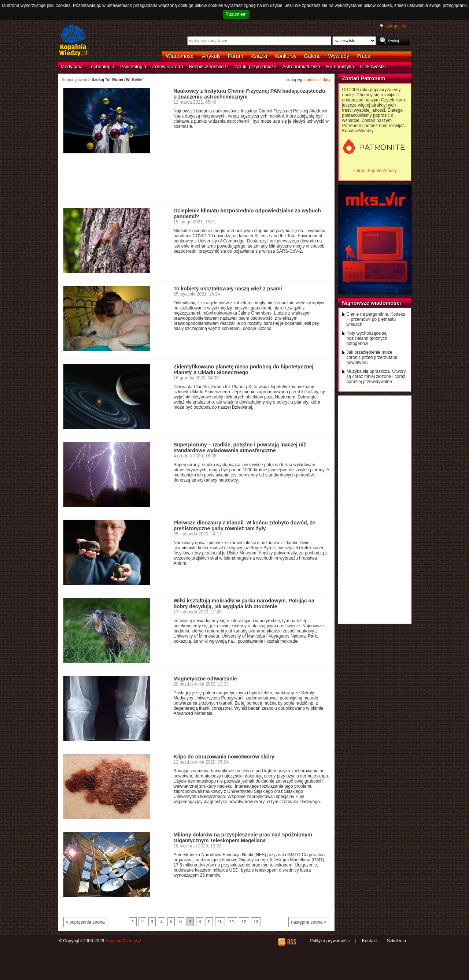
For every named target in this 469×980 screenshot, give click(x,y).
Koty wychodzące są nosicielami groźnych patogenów (367, 338)
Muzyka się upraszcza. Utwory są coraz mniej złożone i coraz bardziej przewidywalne (376, 376)
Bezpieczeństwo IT (209, 66)
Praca (363, 56)
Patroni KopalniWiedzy (375, 171)
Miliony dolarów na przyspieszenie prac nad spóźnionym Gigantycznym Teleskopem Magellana (243, 838)
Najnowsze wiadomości (372, 303)
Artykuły (211, 56)
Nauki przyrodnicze (256, 66)
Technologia (101, 66)
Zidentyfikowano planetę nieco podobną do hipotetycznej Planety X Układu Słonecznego (244, 370)
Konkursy (285, 56)
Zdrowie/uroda (167, 66)
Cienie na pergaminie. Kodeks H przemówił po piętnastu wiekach (376, 319)
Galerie (312, 56)
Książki (259, 56)
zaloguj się (396, 26)
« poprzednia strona (85, 922)
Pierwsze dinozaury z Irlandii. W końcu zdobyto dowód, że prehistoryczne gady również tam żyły (245, 526)
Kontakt (370, 941)
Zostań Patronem (364, 78)
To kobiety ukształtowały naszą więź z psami (228, 289)
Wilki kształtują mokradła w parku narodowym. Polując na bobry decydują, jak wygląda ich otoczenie (244, 604)
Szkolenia (396, 941)
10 (220, 922)
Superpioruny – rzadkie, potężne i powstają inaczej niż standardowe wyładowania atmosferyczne (240, 448)
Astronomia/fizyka (301, 66)
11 (232, 922)
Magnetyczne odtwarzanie (205, 679)
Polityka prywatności (330, 941)
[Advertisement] (196, 182)
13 (256, 922)
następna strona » (309, 922)
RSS (291, 942)
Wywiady (339, 56)
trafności (312, 79)
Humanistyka (340, 66)
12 (244, 922)
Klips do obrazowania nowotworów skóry (224, 757)
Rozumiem (236, 14)
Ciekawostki (373, 66)
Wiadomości (180, 56)
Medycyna (72, 66)
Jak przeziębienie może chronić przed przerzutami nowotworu (372, 357)
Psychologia (133, 66)
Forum (236, 56)
